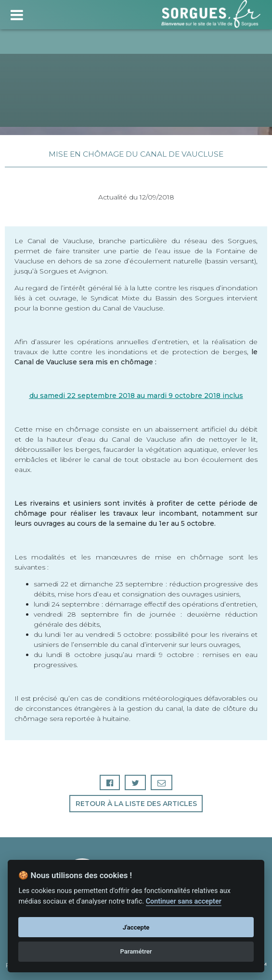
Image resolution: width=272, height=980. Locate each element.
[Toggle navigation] (17, 14)
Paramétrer (136, 951)
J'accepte (136, 927)
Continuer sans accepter (184, 901)
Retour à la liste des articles (136, 804)
